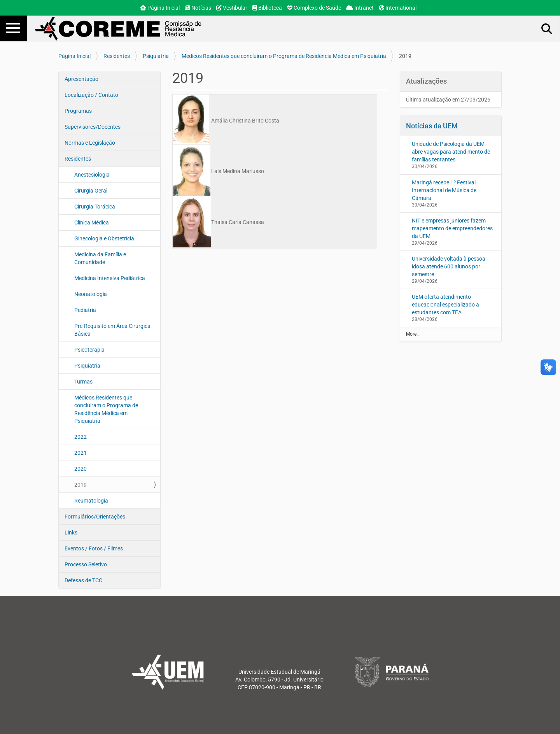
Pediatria (85, 310)
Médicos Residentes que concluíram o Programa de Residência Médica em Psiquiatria (284, 56)
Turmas (83, 382)
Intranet (360, 8)
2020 (80, 469)
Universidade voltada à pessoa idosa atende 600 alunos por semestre (449, 266)
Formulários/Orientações (95, 517)
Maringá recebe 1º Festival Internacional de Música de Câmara (444, 190)
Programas (78, 111)
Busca (547, 28)
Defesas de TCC (83, 580)
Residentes (117, 56)
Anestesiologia (92, 175)
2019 (80, 485)
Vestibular (232, 8)
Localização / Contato (91, 95)
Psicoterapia (89, 350)
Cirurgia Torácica (95, 207)
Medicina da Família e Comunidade (100, 258)
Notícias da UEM (432, 126)
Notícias (198, 8)
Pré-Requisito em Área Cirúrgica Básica (112, 330)
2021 (80, 453)
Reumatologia (91, 501)
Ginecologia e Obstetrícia (104, 238)
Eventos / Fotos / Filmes (94, 548)
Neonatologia (91, 294)
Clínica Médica (92, 222)
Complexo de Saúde (314, 8)
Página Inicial (160, 8)
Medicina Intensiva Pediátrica (110, 278)
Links (71, 533)
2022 (80, 437)
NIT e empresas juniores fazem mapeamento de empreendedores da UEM (452, 228)
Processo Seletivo (86, 564)
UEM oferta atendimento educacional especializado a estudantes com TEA (445, 305)
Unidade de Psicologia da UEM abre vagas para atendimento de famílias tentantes (451, 152)
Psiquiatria (156, 56)
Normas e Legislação (90, 143)
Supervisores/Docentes (93, 127)
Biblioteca (267, 8)
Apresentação (81, 79)
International (398, 8)
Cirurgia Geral (91, 191)
